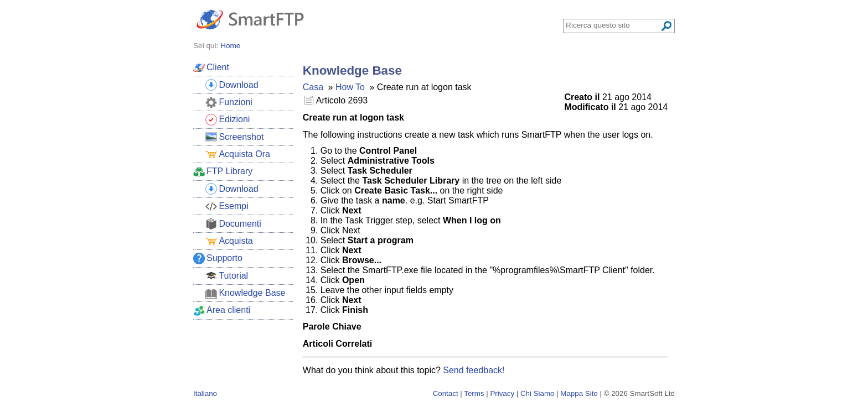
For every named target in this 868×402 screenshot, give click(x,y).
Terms (474, 393)
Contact (446, 393)
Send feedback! (474, 370)
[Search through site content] (613, 25)
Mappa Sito (579, 393)
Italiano (205, 393)
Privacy (502, 393)
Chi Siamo (537, 393)
